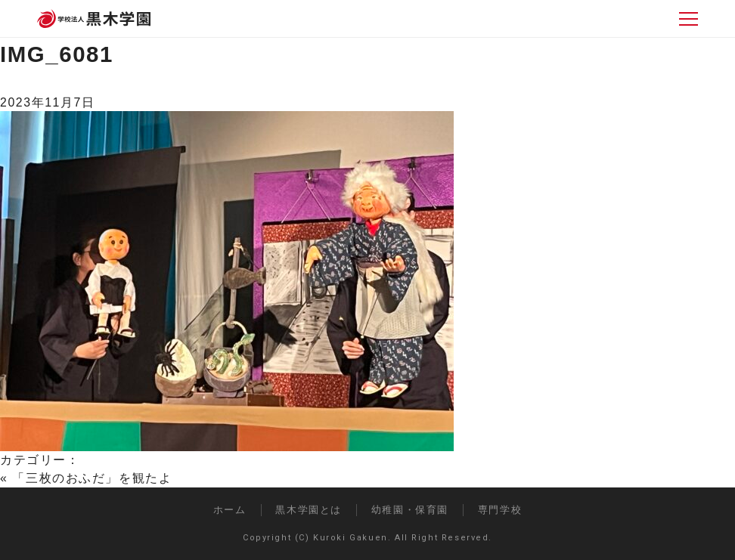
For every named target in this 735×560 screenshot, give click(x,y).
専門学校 (500, 510)
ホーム (230, 510)
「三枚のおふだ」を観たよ (92, 478)
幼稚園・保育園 (410, 510)
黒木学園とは (309, 510)
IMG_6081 (57, 54)
